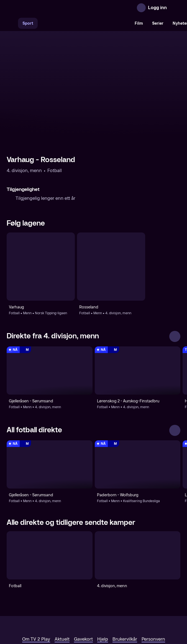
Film (139, 23)
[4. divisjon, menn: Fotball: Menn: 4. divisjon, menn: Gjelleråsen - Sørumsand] (50, 328)
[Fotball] (50, 513)
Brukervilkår (125, 597)
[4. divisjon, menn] (138, 513)
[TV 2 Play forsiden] (48, 8)
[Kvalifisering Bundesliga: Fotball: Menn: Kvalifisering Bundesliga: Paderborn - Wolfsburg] (138, 422)
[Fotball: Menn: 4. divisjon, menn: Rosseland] (111, 225)
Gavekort (83, 597)
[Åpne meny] (175, 8)
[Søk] (12, 23)
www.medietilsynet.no (127, 616)
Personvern (153, 597)
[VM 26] (84, 23)
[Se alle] (175, 294)
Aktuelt (62, 597)
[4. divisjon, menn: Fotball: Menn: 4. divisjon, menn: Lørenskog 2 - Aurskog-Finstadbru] (138, 328)
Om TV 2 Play (36, 597)
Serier (158, 23)
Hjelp (103, 597)
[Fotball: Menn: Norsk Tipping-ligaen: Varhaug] (41, 225)
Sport (28, 23)
